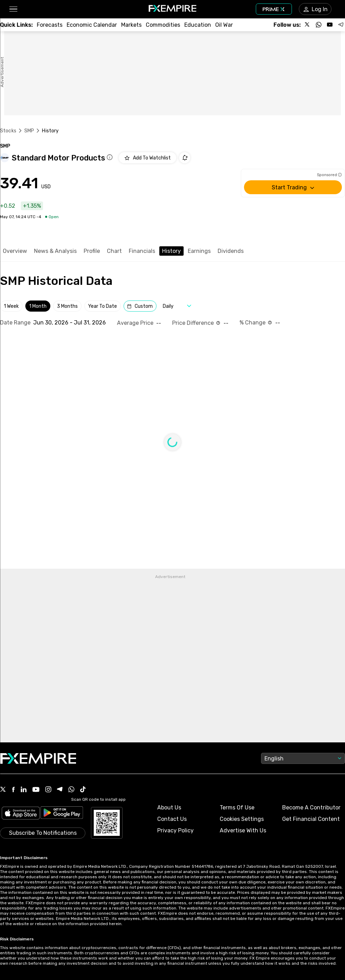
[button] (13, 9)
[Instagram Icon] (48, 790)
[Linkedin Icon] (24, 790)
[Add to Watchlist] (148, 158)
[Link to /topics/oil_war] (224, 25)
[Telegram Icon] (60, 790)
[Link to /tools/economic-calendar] (92, 25)
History (171, 251)
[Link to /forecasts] (50, 25)
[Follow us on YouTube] (330, 25)
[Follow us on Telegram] (341, 25)
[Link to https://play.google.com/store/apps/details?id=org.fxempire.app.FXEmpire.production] (62, 814)
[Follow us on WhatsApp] (319, 25)
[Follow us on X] (308, 25)
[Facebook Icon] (13, 790)
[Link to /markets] (131, 25)
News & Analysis (55, 251)
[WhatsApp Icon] (71, 790)
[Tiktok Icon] (83, 790)
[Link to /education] (198, 25)
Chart (114, 251)
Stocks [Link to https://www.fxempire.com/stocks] (8, 131)
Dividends (231, 251)
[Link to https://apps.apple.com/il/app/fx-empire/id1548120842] (21, 814)
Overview (15, 251)
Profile (92, 251)
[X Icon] (3, 790)
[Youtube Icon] (36, 790)
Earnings (199, 251)
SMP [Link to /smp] (29, 131)
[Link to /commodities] (163, 25)
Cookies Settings (242, 819)
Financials (142, 251)
